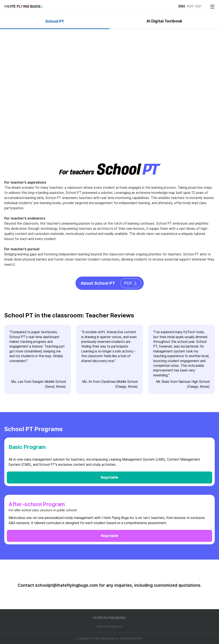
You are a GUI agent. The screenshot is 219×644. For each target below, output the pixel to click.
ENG (182, 6)
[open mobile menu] (212, 7)
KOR (190, 6)
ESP (198, 6)
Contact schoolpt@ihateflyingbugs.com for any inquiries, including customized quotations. (110, 585)
